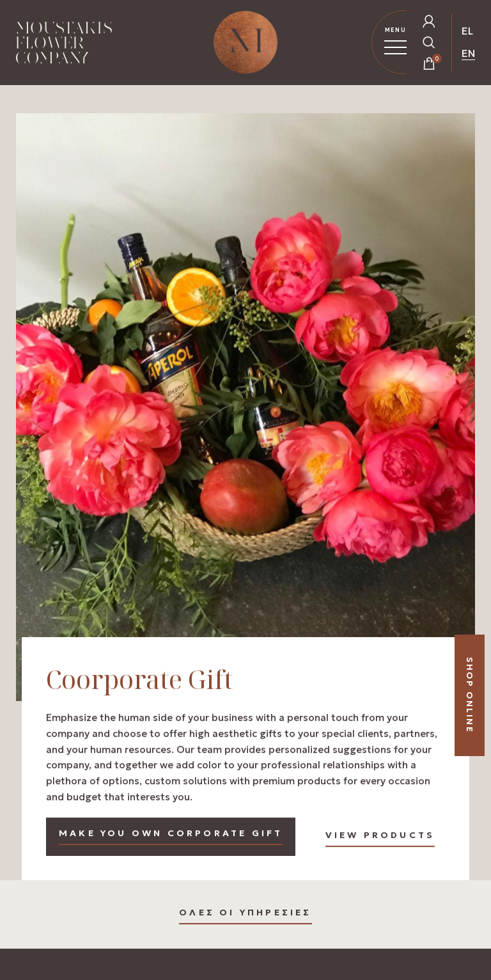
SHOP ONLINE (470, 695)
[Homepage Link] (64, 45)
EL (467, 31)
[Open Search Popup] (429, 42)
